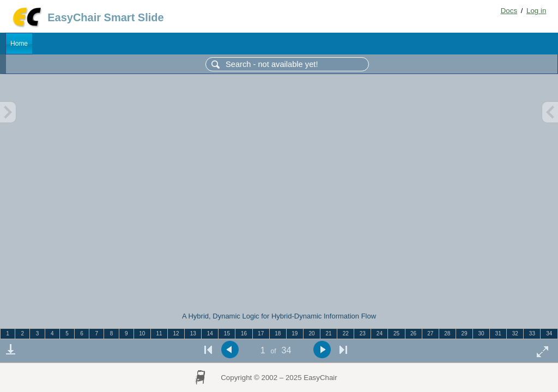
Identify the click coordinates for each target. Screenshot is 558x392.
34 (549, 333)
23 (363, 333)
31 (498, 333)
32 (515, 333)
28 (447, 333)
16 (244, 333)
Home (19, 44)
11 (159, 333)
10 (142, 333)
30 (481, 333)
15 (227, 333)
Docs (509, 11)
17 (261, 333)
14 (210, 333)
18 (278, 333)
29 (464, 333)
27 (430, 333)
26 (413, 333)
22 (346, 333)
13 (193, 333)
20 (311, 333)
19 (295, 333)
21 (329, 333)
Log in (536, 11)
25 (396, 333)
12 (176, 333)
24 (380, 333)
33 (532, 333)
